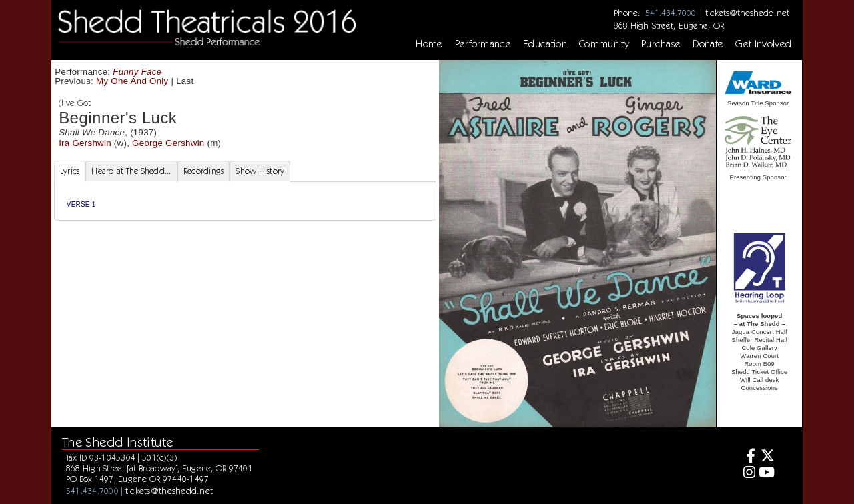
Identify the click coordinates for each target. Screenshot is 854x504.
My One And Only (132, 81)
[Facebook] (747, 457)
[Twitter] (767, 457)
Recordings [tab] (204, 171)
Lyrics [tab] (70, 171)
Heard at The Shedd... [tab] (131, 171)
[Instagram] (747, 474)
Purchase (661, 44)
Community (604, 44)
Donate (708, 44)
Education (545, 44)
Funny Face (137, 72)
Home (429, 44)
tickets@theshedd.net (747, 13)
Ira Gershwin (85, 143)
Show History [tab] (260, 171)
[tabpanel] (245, 201)
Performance (483, 44)
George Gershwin (168, 143)
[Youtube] (767, 474)
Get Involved (763, 44)
